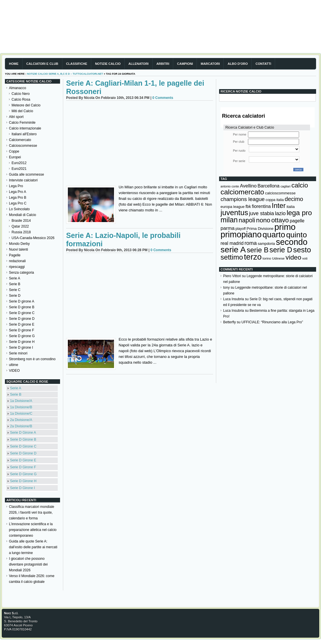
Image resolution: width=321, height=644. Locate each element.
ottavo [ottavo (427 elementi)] (280, 220)
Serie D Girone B (23, 440)
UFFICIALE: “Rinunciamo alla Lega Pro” (272, 322)
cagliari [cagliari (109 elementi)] (285, 186)
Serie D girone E (22, 324)
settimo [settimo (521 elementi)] (232, 257)
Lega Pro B (18, 198)
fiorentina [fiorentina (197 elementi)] (261, 206)
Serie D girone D (22, 319)
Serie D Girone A (23, 433)
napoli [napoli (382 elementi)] (247, 220)
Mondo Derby (19, 244)
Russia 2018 (21, 232)
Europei (15, 157)
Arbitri (163, 64)
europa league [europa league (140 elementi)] (233, 207)
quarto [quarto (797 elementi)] (274, 235)
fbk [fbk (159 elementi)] (248, 206)
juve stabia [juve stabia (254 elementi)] (262, 213)
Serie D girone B (22, 307)
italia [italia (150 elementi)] (291, 207)
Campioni (185, 64)
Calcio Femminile (22, 123)
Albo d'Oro (238, 64)
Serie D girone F (22, 330)
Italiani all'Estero (24, 134)
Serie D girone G (22, 336)
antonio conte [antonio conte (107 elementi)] (230, 186)
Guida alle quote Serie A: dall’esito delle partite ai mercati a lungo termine (33, 547)
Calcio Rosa (21, 99)
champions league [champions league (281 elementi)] (243, 199)
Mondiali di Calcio (23, 215)
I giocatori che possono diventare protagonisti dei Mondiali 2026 (28, 564)
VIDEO (14, 371)
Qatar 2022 (20, 226)
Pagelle (15, 255)
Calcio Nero (21, 94)
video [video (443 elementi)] (293, 257)
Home (14, 64)
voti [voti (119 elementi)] (305, 258)
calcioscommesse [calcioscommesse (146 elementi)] (280, 193)
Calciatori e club (42, 64)
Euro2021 (19, 169)
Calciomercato (20, 140)
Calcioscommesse (23, 146)
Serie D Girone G (23, 474)
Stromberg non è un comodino (32, 359)
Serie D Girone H (23, 481)
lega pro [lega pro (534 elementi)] (299, 213)
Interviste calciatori (23, 180)
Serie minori (18, 353)
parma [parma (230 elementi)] (227, 228)
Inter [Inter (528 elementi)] (279, 205)
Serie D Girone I (23, 488)
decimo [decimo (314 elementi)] (294, 199)
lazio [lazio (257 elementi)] (280, 213)
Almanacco (17, 88)
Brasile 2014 (21, 221)
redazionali (17, 261)
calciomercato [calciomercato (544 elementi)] (242, 192)
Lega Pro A (17, 192)
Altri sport (16, 117)
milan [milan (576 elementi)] (229, 220)
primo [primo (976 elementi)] (285, 227)
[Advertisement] (140, 144)
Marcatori (210, 64)
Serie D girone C (22, 313)
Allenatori (139, 64)
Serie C (15, 290)
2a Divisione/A (21, 420)
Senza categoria (22, 273)
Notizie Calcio (108, 64)
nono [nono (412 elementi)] (263, 220)
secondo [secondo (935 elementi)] (292, 242)
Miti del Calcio (22, 111)
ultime (14, 365)
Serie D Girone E (23, 460)
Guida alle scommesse (26, 174)
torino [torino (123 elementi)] (267, 258)
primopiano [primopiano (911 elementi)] (241, 234)
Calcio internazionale (25, 128)
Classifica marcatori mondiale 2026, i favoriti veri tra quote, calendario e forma (32, 512)
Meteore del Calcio (26, 105)
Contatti (263, 64)
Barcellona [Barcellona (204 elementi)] (268, 186)
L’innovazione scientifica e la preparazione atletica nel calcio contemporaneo (33, 530)
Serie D (15, 296)
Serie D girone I (21, 348)
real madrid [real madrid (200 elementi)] (232, 243)
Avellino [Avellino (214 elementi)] (248, 186)
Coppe (14, 151)
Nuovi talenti (18, 249)
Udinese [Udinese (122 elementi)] (278, 258)
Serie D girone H (22, 342)
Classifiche (77, 64)
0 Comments (163, 98)
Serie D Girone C (23, 446)
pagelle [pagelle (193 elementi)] (297, 221)
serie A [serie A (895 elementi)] (233, 249)
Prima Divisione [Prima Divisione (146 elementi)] (260, 229)
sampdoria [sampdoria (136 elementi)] (266, 244)
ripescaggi (17, 267)
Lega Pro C (18, 203)
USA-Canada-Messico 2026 (33, 238)
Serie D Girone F (23, 467)
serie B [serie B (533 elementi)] (258, 250)
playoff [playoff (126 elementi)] (241, 229)
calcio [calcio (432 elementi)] (300, 185)
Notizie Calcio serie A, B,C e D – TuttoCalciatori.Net (65, 74)
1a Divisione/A (21, 401)
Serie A (15, 278)
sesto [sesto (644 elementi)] (302, 250)
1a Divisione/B (21, 407)
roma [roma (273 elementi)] (251, 243)
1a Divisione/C (21, 414)
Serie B (15, 284)
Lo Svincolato (19, 209)
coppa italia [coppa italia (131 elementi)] (275, 200)
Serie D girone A (22, 301)
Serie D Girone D (23, 453)
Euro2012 (19, 163)
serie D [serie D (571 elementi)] (281, 250)
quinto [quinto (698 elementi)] (296, 235)
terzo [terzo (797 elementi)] (253, 257)
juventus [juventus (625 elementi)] (234, 213)
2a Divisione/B (21, 426)
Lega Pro (16, 186)
